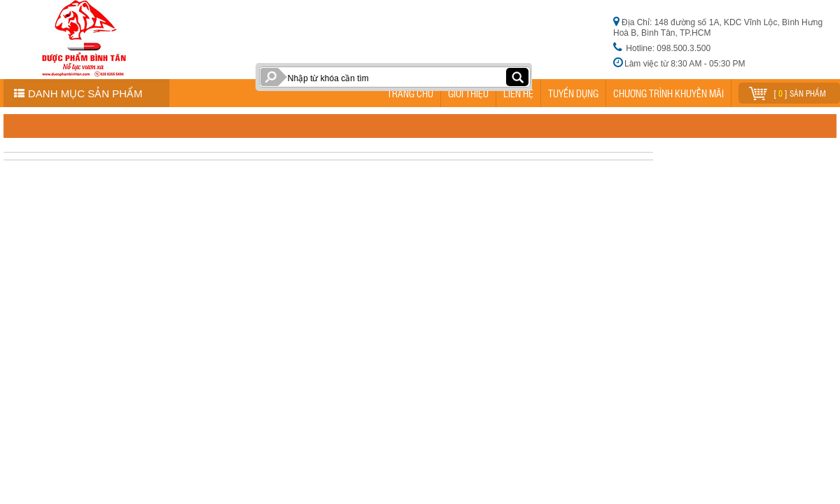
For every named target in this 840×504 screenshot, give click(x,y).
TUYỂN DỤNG (573, 93)
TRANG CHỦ (410, 93)
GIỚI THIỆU (468, 93)
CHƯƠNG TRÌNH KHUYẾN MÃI (668, 93)
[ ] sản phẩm (787, 91)
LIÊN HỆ (518, 93)
